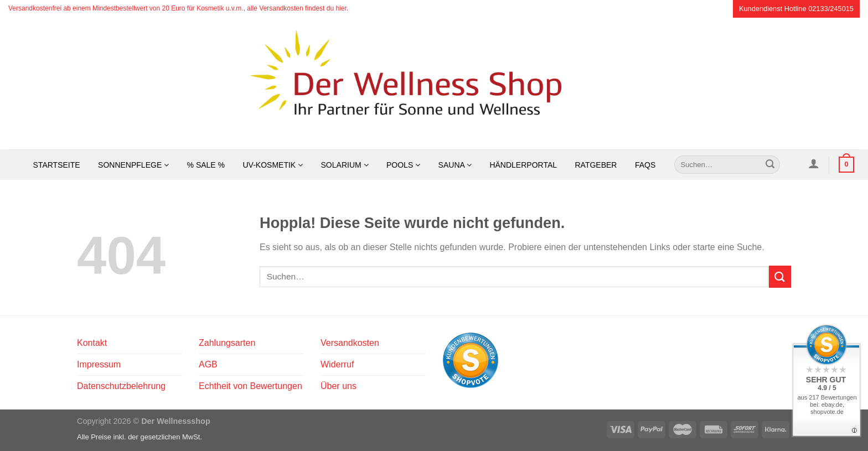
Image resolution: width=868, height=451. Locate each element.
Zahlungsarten (227, 343)
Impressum (99, 364)
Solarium (345, 165)
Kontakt (92, 343)
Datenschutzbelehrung (121, 386)
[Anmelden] (813, 163)
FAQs (645, 165)
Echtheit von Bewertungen (250, 386)
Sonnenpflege (133, 165)
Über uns (339, 386)
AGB (208, 364)
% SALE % (206, 165)
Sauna (455, 165)
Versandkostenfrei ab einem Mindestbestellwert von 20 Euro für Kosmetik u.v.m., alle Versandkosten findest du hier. (178, 8)
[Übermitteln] (770, 165)
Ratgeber (596, 165)
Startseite (57, 165)
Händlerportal (523, 165)
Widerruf (337, 364)
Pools (403, 165)
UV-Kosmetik (273, 165)
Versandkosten (350, 343)
